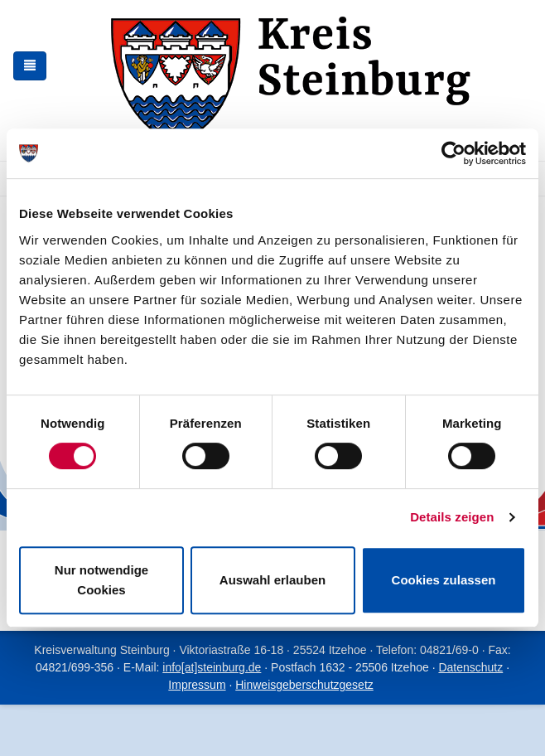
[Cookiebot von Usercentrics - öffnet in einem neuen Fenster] (453, 153)
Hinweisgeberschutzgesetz (304, 685)
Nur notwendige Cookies (101, 580)
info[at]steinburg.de (212, 667)
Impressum (197, 685)
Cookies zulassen (444, 580)
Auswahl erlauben (272, 580)
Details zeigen (452, 517)
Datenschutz (470, 667)
